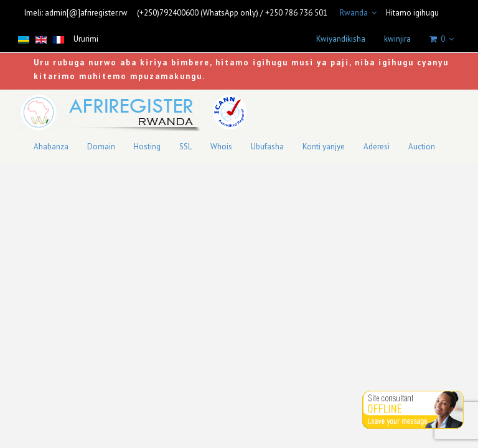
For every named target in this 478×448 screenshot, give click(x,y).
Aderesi (377, 147)
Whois (221, 147)
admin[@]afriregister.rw (86, 13)
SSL (185, 147)
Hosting (147, 147)
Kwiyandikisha (341, 39)
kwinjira (397, 39)
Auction (422, 147)
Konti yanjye (324, 147)
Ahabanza (51, 147)
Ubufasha (267, 147)
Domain (101, 147)
